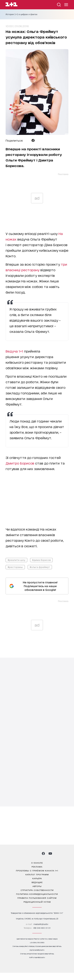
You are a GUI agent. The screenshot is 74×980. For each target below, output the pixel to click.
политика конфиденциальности (37, 894)
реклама (37, 867)
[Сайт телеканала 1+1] (11, 5)
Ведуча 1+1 (15, 351)
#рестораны (15, 567)
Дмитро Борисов (20, 463)
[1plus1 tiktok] (37, 854)
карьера (37, 878)
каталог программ (37, 874)
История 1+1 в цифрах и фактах (21, 14)
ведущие (37, 882)
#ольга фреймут (40, 567)
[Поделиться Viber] (39, 140)
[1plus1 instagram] (24, 854)
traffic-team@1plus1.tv (37, 957)
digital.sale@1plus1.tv (37, 950)
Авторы (37, 886)
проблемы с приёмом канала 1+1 (37, 870)
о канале (37, 863)
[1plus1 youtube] (50, 854)
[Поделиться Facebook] (33, 140)
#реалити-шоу (16, 560)
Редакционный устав (37, 902)
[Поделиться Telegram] (27, 140)
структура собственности (37, 890)
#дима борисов (41, 560)
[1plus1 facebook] (43, 854)
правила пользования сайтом (37, 898)
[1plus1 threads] (30, 854)
